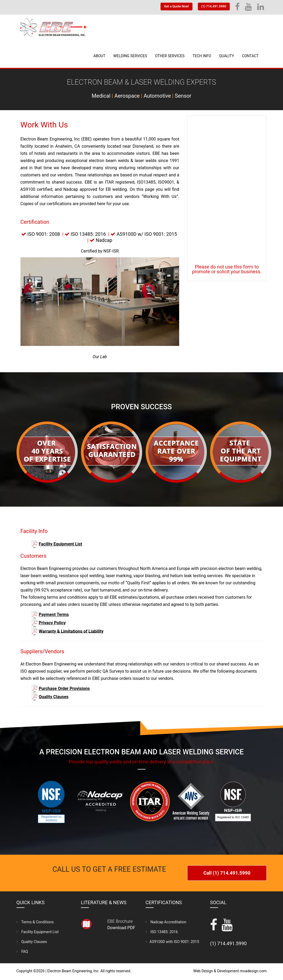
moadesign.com (253, 970)
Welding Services (130, 56)
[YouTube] (248, 8)
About (99, 56)
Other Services (170, 56)
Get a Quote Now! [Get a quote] (177, 6)
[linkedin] (261, 8)
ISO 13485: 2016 (88, 234)
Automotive (157, 96)
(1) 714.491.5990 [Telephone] (214, 6)
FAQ (22, 950)
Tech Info (202, 56)
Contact (250, 56)
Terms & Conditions (35, 921)
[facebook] (214, 927)
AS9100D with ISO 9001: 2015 (172, 940)
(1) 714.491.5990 (228, 942)
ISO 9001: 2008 (44, 234)
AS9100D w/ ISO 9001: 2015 (147, 234)
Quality (227, 56)
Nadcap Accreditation (166, 921)
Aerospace (127, 96)
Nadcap (104, 240)
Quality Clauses (32, 940)
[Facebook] (237, 8)
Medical (101, 96)
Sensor (183, 96)
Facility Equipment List (38, 931)
